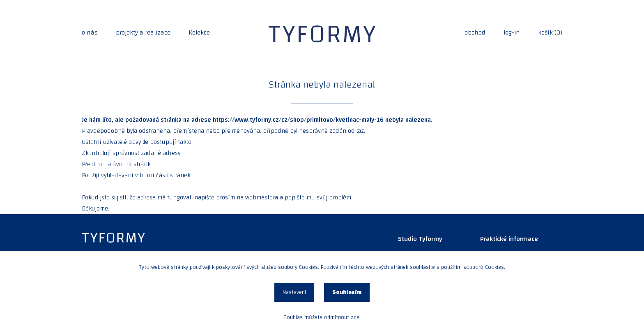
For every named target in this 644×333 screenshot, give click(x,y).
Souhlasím (347, 292)
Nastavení (294, 292)
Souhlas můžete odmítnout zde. (322, 317)
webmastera (262, 198)
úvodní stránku (133, 164)
